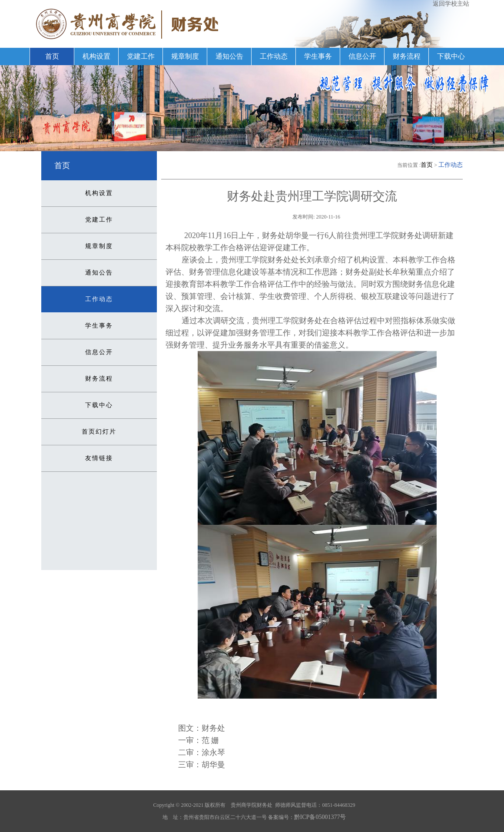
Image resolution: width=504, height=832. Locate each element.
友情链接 (99, 458)
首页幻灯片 (99, 432)
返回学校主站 (451, 4)
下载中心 (451, 56)
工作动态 (274, 56)
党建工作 (141, 56)
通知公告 (229, 56)
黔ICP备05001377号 (320, 817)
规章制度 (185, 56)
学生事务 (318, 56)
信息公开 (362, 56)
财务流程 (407, 56)
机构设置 (96, 56)
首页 (52, 56)
